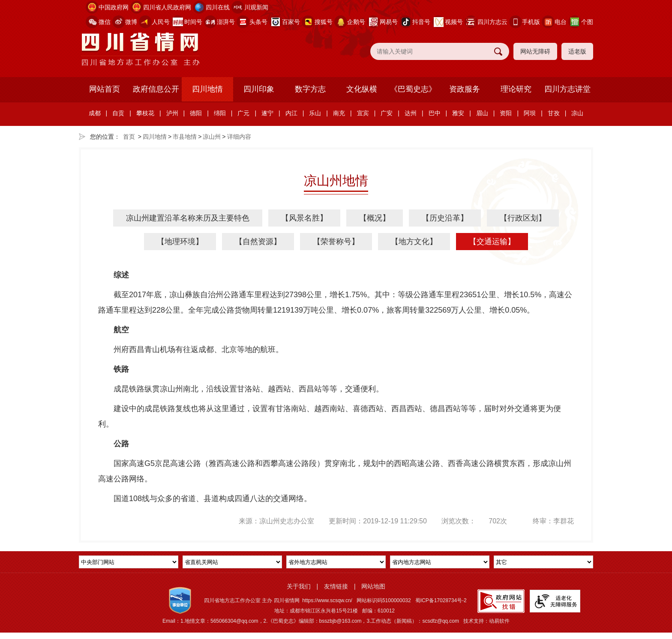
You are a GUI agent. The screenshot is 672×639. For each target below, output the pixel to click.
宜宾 (363, 113)
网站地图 (373, 586)
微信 (105, 22)
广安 (387, 113)
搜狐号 (324, 22)
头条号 (258, 22)
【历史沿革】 (445, 218)
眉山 (482, 113)
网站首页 (105, 89)
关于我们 (299, 586)
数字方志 (310, 89)
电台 (561, 22)
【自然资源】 (258, 242)
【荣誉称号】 (336, 242)
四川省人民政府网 (167, 7)
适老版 (577, 51)
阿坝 (530, 113)
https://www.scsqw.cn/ (327, 600)
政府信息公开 (156, 89)
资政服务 (465, 89)
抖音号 (421, 22)
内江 (291, 113)
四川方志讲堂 (567, 89)
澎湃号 (226, 22)
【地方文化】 (414, 242)
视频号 (454, 22)
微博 (131, 22)
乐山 (315, 113)
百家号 (291, 22)
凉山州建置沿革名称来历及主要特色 (188, 218)
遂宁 (267, 113)
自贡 (118, 113)
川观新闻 (256, 7)
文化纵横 (362, 89)
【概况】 (375, 218)
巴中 (435, 113)
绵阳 (220, 113)
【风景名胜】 (304, 218)
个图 (587, 22)
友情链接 (336, 586)
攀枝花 (145, 113)
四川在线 (218, 7)
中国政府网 (114, 7)
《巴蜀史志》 (413, 89)
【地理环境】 (180, 242)
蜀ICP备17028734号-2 (441, 600)
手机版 (531, 22)
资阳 (506, 113)
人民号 (161, 22)
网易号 (389, 22)
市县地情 (185, 137)
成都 (95, 113)
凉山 (577, 113)
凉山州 (212, 137)
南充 (339, 113)
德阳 (196, 113)
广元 (243, 113)
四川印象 (259, 89)
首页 (129, 137)
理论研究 (516, 89)
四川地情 (207, 89)
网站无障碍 (535, 51)
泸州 (172, 113)
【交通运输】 (492, 242)
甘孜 (554, 113)
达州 (411, 113)
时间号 (193, 22)
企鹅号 (356, 22)
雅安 (458, 113)
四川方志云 (492, 22)
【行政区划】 (523, 218)
